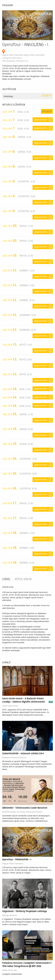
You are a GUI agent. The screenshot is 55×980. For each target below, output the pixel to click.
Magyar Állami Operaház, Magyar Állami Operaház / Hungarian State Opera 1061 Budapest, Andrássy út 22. (24, 58)
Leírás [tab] (6, 579)
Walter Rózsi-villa (10, 970)
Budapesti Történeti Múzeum (14, 758)
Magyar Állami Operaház (13, 864)
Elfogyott (47, 111)
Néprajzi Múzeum (10, 915)
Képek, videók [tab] (23, 579)
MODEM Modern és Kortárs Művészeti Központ (22, 812)
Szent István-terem (10, 706)
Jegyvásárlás (41, 120)
